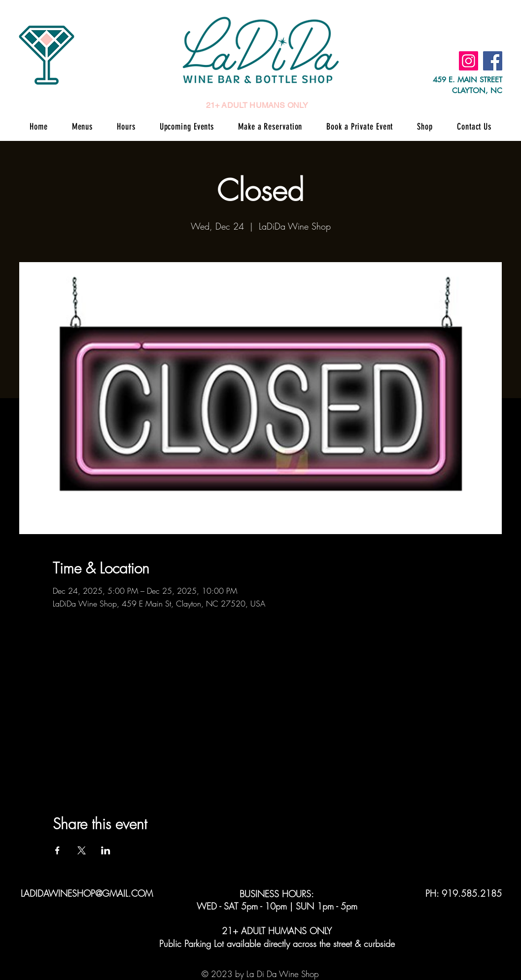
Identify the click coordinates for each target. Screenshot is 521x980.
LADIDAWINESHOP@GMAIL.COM (87, 893)
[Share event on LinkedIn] (106, 850)
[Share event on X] (82, 850)
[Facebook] (493, 61)
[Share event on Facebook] (57, 850)
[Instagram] (469, 61)
